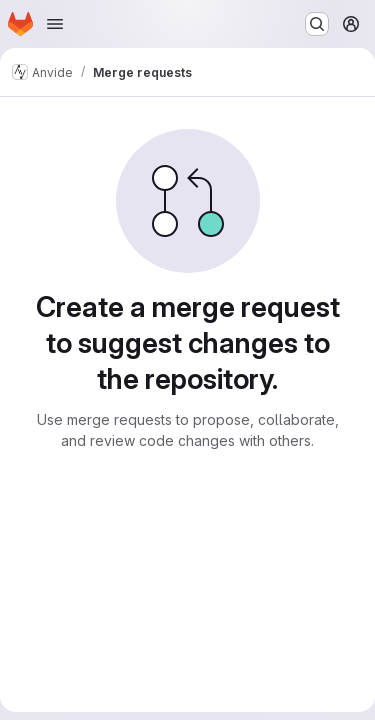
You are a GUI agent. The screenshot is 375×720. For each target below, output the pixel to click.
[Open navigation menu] (55, 24)
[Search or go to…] (317, 24)
